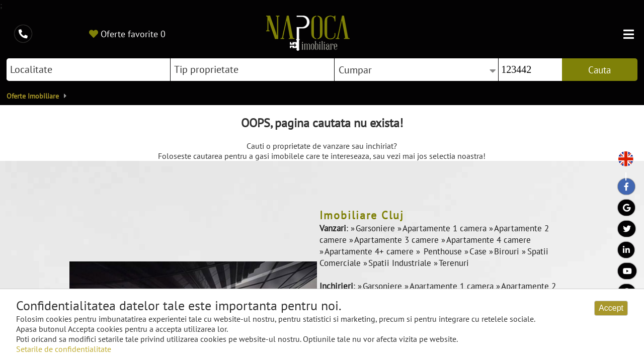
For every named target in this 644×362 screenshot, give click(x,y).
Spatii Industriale (401, 263)
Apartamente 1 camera (446, 228)
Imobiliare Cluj (362, 215)
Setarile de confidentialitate (64, 349)
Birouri (508, 251)
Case (479, 251)
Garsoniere (377, 228)
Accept (611, 308)
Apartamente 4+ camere (370, 251)
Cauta (599, 70)
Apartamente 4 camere (489, 240)
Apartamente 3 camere (398, 240)
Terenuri (454, 263)
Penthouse (443, 251)
